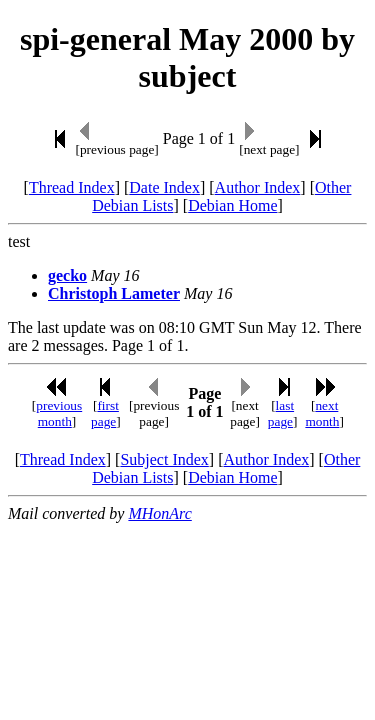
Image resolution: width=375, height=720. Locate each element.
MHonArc (159, 513)
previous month (59, 413)
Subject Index (164, 459)
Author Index (258, 187)
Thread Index (72, 187)
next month (322, 413)
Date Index (164, 187)
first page (105, 413)
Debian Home (232, 205)
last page (281, 413)
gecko (67, 275)
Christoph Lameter (114, 293)
